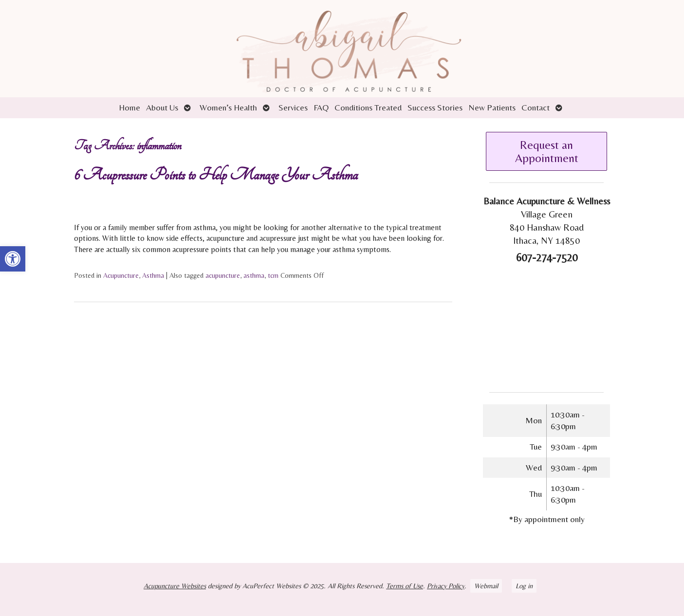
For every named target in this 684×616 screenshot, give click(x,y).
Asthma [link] (153, 275)
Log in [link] (524, 586)
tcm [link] (273, 275)
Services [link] (293, 108)
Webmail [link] (486, 586)
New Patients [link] (492, 108)
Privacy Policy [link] (446, 586)
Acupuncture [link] (121, 275)
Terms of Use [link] (405, 586)
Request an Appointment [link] (547, 151)
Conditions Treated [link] (368, 108)
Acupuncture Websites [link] (175, 586)
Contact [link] (536, 108)
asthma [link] (254, 275)
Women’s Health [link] (228, 108)
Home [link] (129, 108)
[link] (13, 259)
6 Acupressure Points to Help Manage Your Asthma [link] (216, 175)
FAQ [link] (321, 108)
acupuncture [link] (223, 275)
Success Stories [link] (435, 108)
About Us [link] (162, 108)
